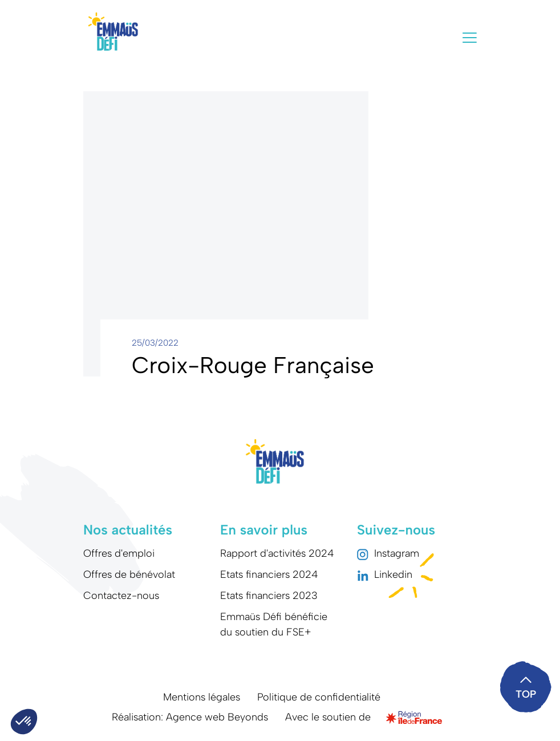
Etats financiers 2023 (269, 596)
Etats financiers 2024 (269, 574)
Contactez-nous (121, 596)
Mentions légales (202, 697)
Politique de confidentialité (319, 697)
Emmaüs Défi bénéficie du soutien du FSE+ (274, 624)
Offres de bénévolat (129, 574)
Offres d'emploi (119, 553)
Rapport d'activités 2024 (277, 553)
